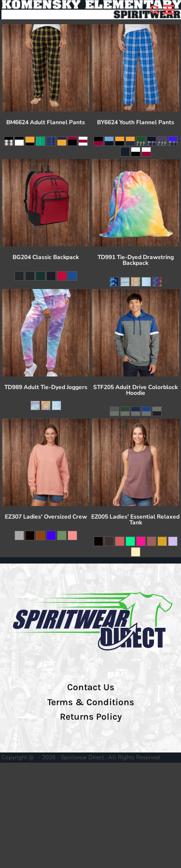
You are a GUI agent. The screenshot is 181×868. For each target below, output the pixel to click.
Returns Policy (91, 717)
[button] (154, 10)
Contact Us (91, 687)
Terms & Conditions (91, 702)
